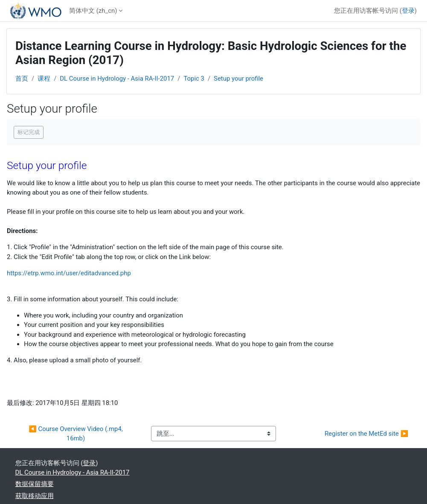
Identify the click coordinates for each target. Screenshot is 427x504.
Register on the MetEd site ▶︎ (366, 434)
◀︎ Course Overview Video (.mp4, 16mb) (76, 434)
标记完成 (29, 132)
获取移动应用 (35, 496)
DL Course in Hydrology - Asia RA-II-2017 (117, 79)
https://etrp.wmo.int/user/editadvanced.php (69, 273)
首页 (22, 79)
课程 (44, 79)
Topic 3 (194, 79)
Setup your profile (238, 79)
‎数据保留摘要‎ (35, 484)
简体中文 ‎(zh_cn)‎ (93, 11)
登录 (408, 11)
